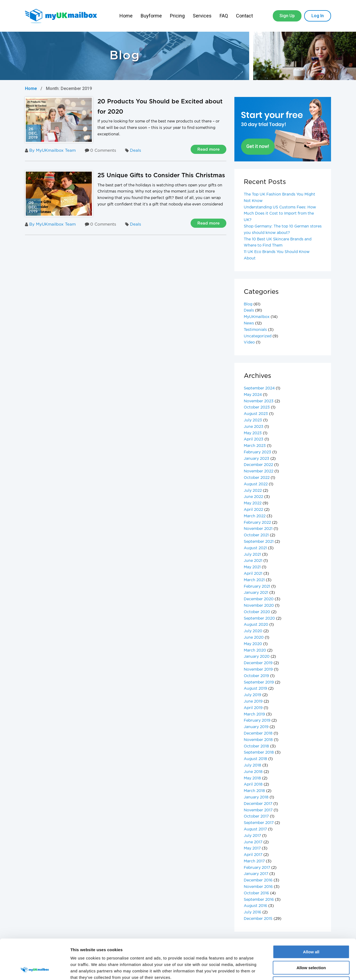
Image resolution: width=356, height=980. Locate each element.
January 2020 (257, 657)
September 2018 (259, 753)
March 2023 (255, 446)
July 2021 (252, 555)
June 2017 (253, 842)
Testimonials (255, 330)
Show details (282, 969)
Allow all (311, 914)
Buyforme (151, 16)
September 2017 (259, 823)
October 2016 (256, 893)
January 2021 (256, 593)
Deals (135, 151)
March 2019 (254, 714)
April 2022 (253, 510)
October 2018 (256, 746)
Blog (248, 304)
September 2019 (259, 682)
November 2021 (258, 529)
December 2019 (258, 663)
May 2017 (252, 848)
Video (249, 342)
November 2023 (259, 401)
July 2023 (253, 420)
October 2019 (256, 676)
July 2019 (253, 695)
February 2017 (257, 868)
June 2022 (253, 497)
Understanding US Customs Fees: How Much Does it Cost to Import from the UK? (280, 214)
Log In (318, 16)
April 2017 (253, 855)
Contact (245, 16)
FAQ (224, 16)
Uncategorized (258, 336)
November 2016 (258, 887)
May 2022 (253, 503)
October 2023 (257, 407)
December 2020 (259, 599)
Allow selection (311, 930)
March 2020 (255, 650)
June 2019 (253, 701)
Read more (208, 149)
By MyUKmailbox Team (50, 151)
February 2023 (257, 452)
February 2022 (257, 523)
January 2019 (256, 727)
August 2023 (256, 414)
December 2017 (258, 804)
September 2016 (259, 900)
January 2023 (257, 459)
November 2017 (258, 810)
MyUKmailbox (257, 317)
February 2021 (257, 587)
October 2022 (257, 478)
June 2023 (254, 427)
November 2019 (258, 670)
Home (126, 16)
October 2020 (257, 612)
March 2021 (254, 580)
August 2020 (256, 625)
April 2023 (254, 439)
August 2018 (255, 759)
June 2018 (253, 772)
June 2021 (253, 561)
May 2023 (253, 433)
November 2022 (259, 471)
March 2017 (254, 861)
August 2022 (256, 484)
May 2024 (253, 395)
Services (202, 16)
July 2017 (252, 836)
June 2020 (254, 638)
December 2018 (258, 733)
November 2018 (258, 740)
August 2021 (255, 548)
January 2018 (256, 797)
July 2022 (253, 491)
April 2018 (253, 784)
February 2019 (257, 721)
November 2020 (259, 606)
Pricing (177, 16)
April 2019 (253, 708)
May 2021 (252, 567)
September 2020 (259, 619)
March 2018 (254, 791)
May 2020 (253, 644)
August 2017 (255, 829)
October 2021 (256, 535)
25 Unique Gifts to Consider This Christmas (161, 176)
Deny (311, 946)
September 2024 (259, 388)
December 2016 (258, 880)
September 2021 (259, 542)
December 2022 (258, 465)
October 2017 (256, 816)
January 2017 (256, 874)
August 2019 (255, 689)
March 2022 (255, 516)
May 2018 (252, 778)
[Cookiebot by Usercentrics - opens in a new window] (35, 970)
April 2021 (253, 574)
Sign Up (287, 16)
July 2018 (253, 765)
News (249, 323)
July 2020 (253, 631)
